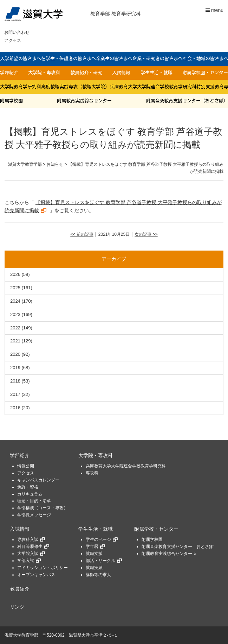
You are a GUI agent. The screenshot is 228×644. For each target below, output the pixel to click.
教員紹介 (20, 589)
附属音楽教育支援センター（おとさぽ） (187, 101)
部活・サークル (100, 561)
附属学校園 (11, 101)
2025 (15, 288)
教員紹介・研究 (86, 73)
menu (214, 10)
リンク (17, 607)
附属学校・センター (156, 529)
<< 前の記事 (82, 234)
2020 (15, 354)
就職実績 (94, 568)
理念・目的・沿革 (34, 501)
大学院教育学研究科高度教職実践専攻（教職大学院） (55, 87)
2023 (15, 314)
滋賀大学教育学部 (21, 635)
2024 (15, 301)
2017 (15, 394)
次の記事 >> (146, 234)
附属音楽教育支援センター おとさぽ (177, 547)
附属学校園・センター (205, 73)
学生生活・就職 (157, 73)
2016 (15, 408)
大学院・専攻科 (44, 73)
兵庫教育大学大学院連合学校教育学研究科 (153, 87)
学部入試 (26, 561)
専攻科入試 (28, 539)
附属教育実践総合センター (84, 101)
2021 (15, 341)
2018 (15, 381)
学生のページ (98, 539)
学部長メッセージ (34, 515)
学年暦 (92, 547)
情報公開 (26, 466)
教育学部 (100, 14)
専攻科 (92, 473)
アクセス (13, 40)
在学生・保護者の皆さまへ (69, 59)
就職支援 (94, 554)
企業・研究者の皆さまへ (158, 59)
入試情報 (121, 73)
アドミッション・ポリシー (43, 568)
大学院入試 (28, 554)
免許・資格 (28, 487)
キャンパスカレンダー (38, 480)
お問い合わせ (17, 32)
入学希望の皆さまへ (21, 59)
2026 (15, 274)
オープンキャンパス (36, 575)
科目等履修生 (30, 547)
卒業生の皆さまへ (114, 59)
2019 (15, 368)
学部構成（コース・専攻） (43, 508)
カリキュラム (30, 494)
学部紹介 (9, 73)
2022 (15, 328)
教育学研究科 (126, 14)
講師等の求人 (98, 575)
